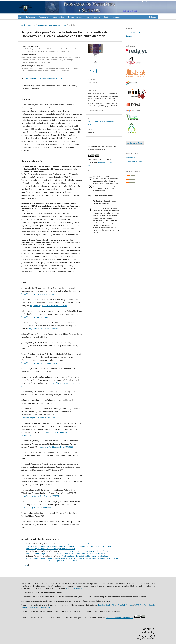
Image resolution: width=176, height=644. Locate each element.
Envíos (107, 17)
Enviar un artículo (135, 143)
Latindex (130, 605)
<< (22, 565)
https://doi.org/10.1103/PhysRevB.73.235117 (39, 294)
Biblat (114, 605)
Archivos (32, 25)
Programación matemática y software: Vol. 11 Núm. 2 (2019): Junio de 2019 (72, 547)
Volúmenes (44, 17)
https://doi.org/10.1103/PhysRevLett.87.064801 (40, 496)
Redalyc (101, 605)
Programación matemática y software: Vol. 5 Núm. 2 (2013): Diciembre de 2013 (73, 554)
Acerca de (117, 17)
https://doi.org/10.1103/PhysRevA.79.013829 (55, 447)
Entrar (156, 2)
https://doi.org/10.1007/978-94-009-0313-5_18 (39, 363)
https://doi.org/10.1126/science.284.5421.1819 (49, 306)
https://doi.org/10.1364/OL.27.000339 (36, 317)
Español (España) (133, 32)
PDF (93, 71)
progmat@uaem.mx (74, 588)
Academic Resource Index (41, 607)
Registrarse (146, 2)
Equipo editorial (75, 17)
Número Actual (58, 17)
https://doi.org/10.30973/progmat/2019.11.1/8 (44, 78)
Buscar (153, 17)
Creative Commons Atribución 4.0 (119, 618)
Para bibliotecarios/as (134, 161)
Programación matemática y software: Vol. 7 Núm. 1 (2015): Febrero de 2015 (72, 560)
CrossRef (121, 605)
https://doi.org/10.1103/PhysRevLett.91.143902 (40, 418)
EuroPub (143, 605)
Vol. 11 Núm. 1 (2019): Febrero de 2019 (52, 25)
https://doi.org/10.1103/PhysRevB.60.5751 (46, 329)
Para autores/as (131, 158)
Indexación (31, 17)
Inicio (20, 17)
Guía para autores (93, 17)
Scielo (108, 605)
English (129, 36)
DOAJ (137, 605)
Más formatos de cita (97, 110)
